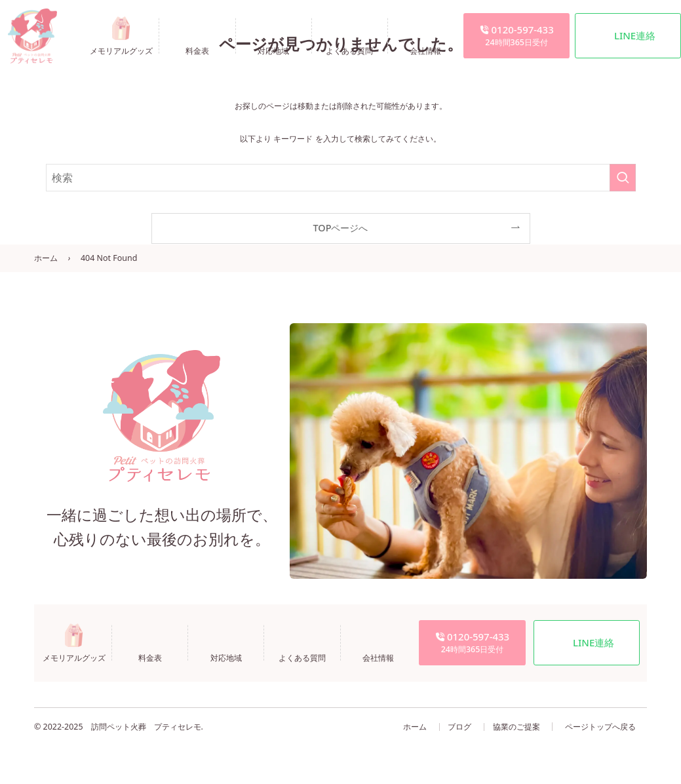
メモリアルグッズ (121, 50)
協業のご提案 (516, 727)
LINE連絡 (635, 35)
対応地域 (273, 50)
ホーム (46, 258)
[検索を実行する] (623, 178)
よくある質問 (349, 50)
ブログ (459, 727)
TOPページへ (341, 228)
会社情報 (425, 50)
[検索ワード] (341, 178)
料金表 (197, 50)
